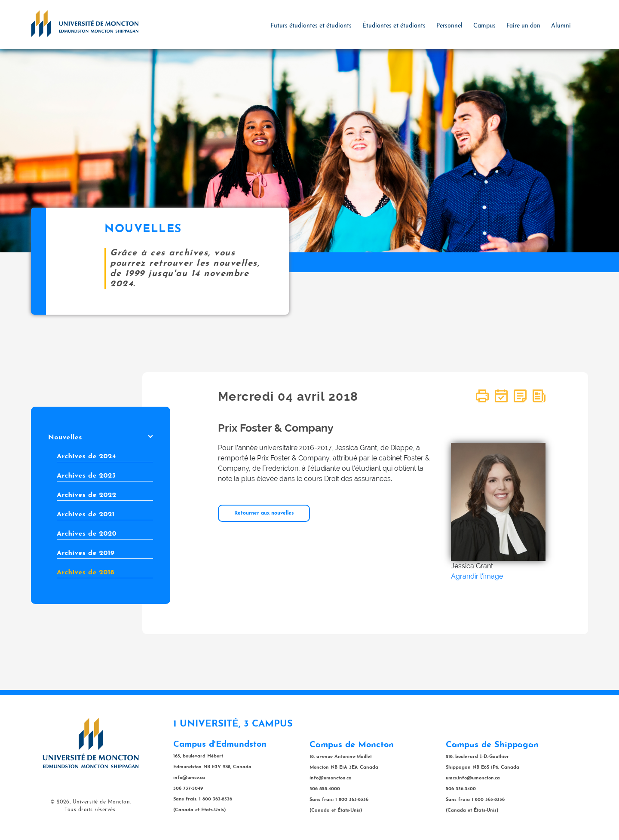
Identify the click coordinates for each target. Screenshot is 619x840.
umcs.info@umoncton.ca (473, 778)
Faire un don (523, 26)
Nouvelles (101, 438)
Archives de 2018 (86, 573)
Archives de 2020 (87, 534)
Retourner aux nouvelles (264, 513)
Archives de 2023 (86, 476)
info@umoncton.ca (331, 778)
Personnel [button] (449, 26)
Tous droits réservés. (90, 810)
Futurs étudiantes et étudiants (311, 26)
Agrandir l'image (477, 576)
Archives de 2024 (86, 457)
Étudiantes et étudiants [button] (394, 26)
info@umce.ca (189, 778)
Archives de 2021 (86, 515)
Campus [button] (484, 26)
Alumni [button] (561, 26)
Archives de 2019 (86, 553)
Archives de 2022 (87, 495)
